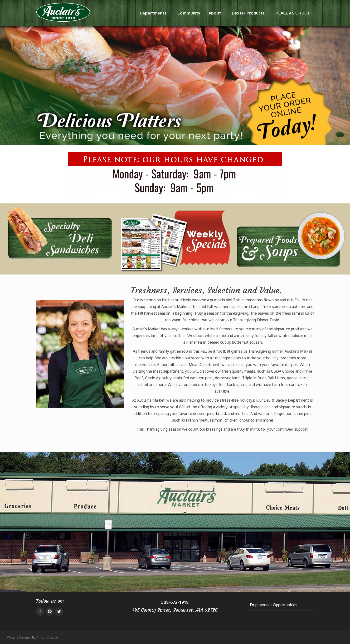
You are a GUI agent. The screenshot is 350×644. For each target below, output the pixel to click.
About (215, 13)
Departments (153, 13)
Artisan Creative (47, 637)
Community (189, 13)
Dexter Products (248, 13)
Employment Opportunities (274, 605)
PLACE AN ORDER (292, 13)
